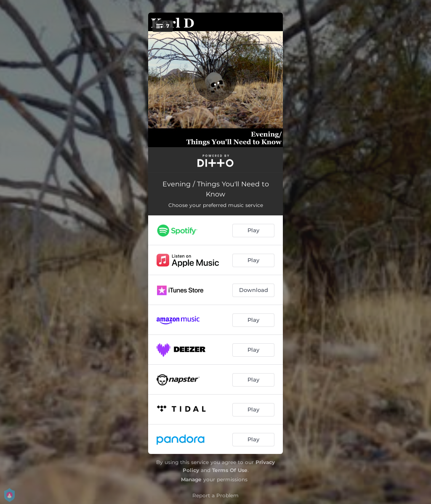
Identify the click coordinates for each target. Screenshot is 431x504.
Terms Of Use (230, 470)
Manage (191, 479)
